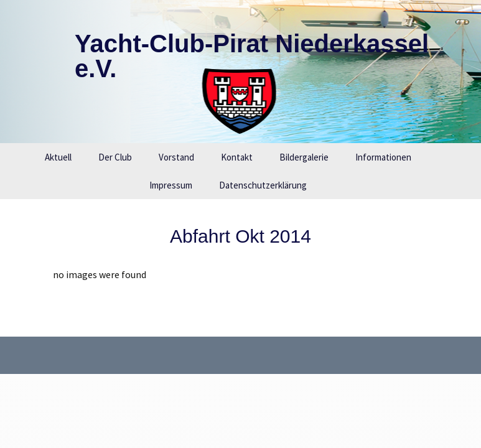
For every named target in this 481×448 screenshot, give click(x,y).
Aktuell (58, 157)
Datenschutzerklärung (263, 185)
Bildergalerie (304, 157)
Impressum (171, 185)
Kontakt (237, 157)
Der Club (115, 157)
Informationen (383, 157)
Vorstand (176, 157)
